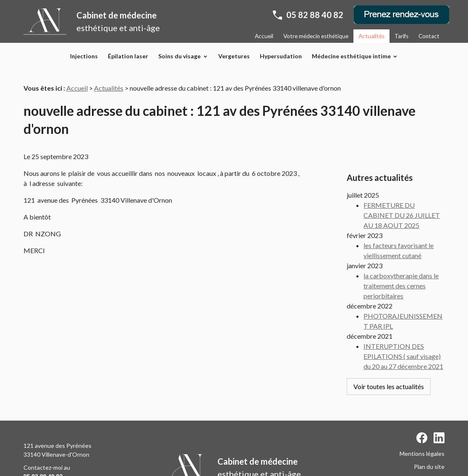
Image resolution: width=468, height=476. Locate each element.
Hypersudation (281, 56)
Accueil (264, 36)
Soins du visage (179, 56)
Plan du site (429, 434)
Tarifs (401, 36)
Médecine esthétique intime (351, 56)
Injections (84, 56)
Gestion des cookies (418, 460)
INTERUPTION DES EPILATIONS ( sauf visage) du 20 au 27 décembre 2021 (403, 336)
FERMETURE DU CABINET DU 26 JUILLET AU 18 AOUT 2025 (402, 195)
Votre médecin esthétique (316, 36)
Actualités (371, 36)
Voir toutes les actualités (389, 366)
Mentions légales (422, 421)
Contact (429, 36)
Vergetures (234, 56)
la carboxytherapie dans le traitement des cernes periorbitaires (401, 265)
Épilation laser (128, 56)
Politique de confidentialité (409, 447)
